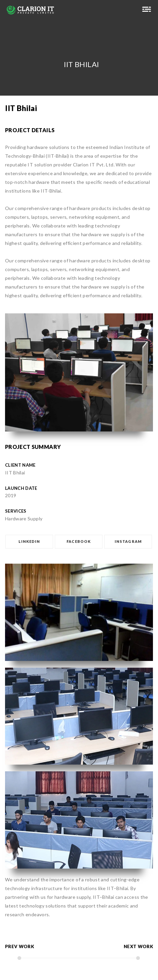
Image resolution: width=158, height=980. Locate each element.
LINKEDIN (29, 541)
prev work (19, 946)
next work (138, 946)
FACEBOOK (79, 541)
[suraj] (147, 10)
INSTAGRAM (128, 541)
